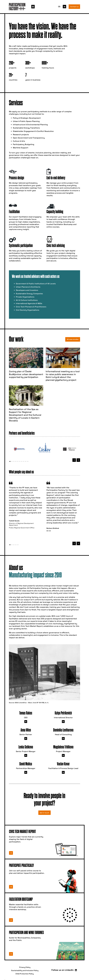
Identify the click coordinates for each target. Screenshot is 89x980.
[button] (33, 7)
